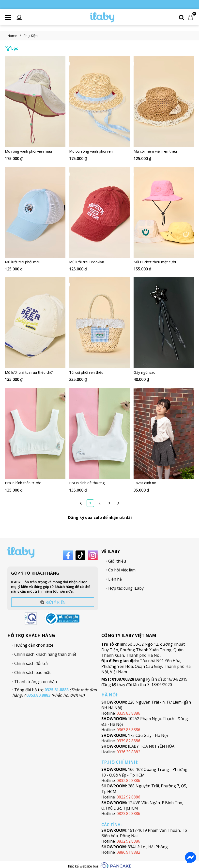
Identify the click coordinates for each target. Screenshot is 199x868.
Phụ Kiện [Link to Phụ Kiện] (31, 36)
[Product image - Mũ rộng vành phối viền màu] (35, 102)
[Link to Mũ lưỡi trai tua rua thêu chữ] (35, 372)
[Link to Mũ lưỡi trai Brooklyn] (99, 262)
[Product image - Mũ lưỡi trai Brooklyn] (99, 212)
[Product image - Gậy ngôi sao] (164, 323)
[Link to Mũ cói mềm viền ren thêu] (164, 152)
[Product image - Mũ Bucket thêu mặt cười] (164, 212)
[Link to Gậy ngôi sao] (164, 372)
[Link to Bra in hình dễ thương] (99, 483)
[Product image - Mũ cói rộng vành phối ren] (99, 102)
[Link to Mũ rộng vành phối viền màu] (35, 152)
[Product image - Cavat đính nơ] (164, 433)
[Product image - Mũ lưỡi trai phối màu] (35, 212)
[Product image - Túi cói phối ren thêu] (99, 323)
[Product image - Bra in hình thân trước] (35, 433)
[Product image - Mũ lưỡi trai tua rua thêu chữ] (35, 323)
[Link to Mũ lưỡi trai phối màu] (35, 262)
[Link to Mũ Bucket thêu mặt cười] (164, 262)
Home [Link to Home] (15, 36)
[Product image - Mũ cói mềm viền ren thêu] (164, 102)
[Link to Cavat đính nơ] (164, 483)
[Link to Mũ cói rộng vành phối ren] (99, 152)
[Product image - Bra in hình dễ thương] (99, 433)
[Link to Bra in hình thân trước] (35, 483)
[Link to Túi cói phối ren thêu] (99, 372)
